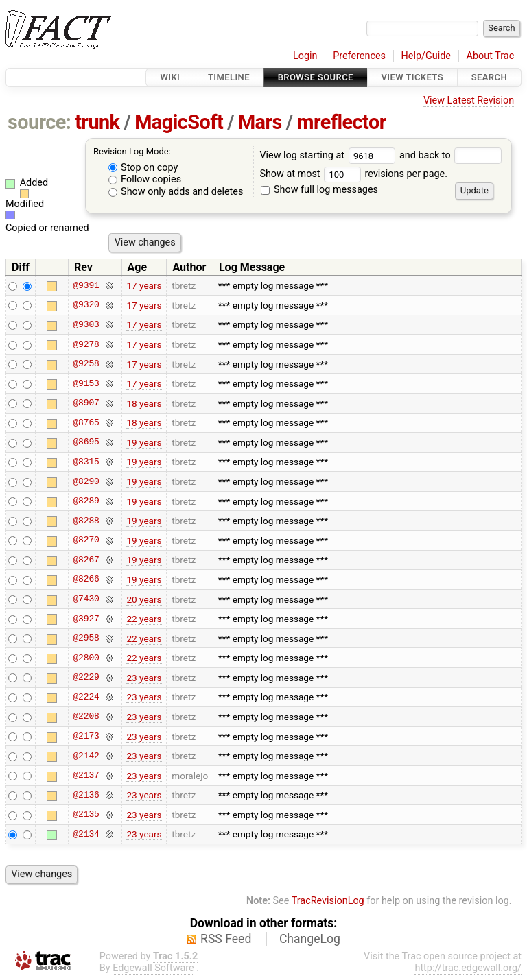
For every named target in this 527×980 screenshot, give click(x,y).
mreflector (341, 122)
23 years (144, 678)
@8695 (86, 442)
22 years (144, 619)
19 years (144, 442)
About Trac (491, 56)
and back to (450, 155)
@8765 (86, 422)
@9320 (86, 305)
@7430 (86, 599)
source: (39, 122)
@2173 (86, 737)
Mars (260, 122)
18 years (144, 403)
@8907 (86, 403)
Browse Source (316, 77)
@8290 (86, 481)
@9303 (86, 324)
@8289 (86, 501)
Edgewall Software (153, 968)
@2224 (86, 697)
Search (489, 77)
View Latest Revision (469, 100)
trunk (97, 122)
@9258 (86, 364)
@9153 (86, 383)
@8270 (86, 540)
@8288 (86, 521)
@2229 (86, 678)
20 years (144, 599)
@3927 (86, 619)
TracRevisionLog (328, 901)
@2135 (86, 815)
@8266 (86, 579)
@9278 (86, 344)
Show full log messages (319, 190)
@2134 (86, 834)
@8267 (86, 560)
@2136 (86, 795)
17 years (144, 285)
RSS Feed (226, 939)
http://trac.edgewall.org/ (468, 968)
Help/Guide (426, 56)
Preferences (359, 56)
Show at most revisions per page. (353, 174)
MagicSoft (179, 122)
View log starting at (329, 155)
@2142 (86, 756)
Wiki (170, 77)
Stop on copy (143, 168)
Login (305, 56)
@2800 (86, 658)
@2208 (86, 717)
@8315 (86, 462)
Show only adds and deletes (176, 192)
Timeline (229, 77)
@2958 (86, 638)
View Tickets (412, 77)
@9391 (86, 285)
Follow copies (145, 179)
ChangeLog (310, 939)
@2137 (86, 776)
